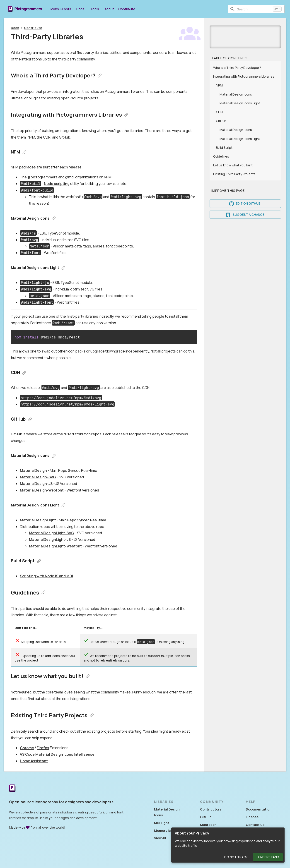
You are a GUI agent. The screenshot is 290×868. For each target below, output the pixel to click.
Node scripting (57, 184)
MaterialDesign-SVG (38, 477)
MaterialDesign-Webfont (42, 490)
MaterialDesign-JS (36, 484)
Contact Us (255, 825)
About (109, 9)
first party (85, 53)
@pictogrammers (42, 177)
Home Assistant (34, 761)
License (252, 817)
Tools (95, 9)
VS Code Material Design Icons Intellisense (57, 754)
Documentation (259, 809)
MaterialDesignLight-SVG (52, 533)
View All (160, 838)
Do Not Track (236, 857)
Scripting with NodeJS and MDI (46, 576)
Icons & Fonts (61, 9)
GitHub (206, 817)
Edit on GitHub (245, 204)
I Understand (268, 857)
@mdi (70, 177)
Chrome (27, 748)
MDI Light (162, 823)
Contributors (211, 809)
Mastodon (208, 825)
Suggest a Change (245, 215)
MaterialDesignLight (38, 520)
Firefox (43, 748)
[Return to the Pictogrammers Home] (12, 789)
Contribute (127, 9)
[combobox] (254, 9)
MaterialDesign (33, 470)
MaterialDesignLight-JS (50, 540)
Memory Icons (165, 831)
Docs (80, 9)
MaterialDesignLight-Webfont (55, 546)
